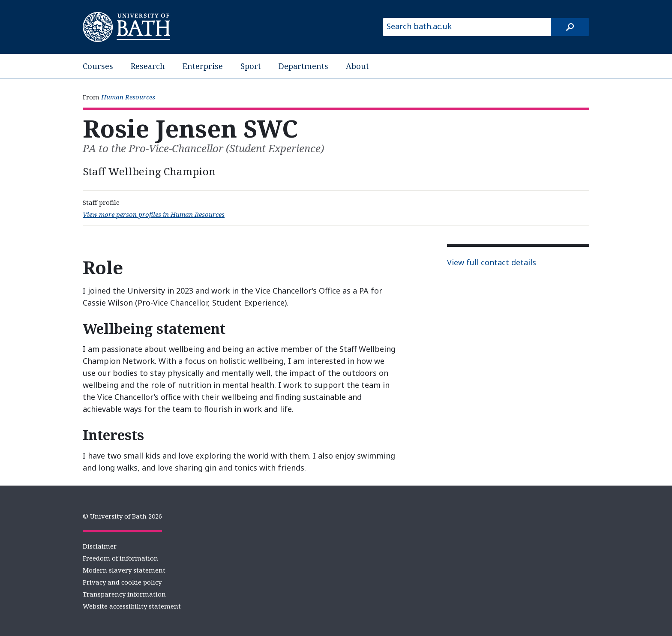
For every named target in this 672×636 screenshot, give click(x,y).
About (357, 66)
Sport (251, 66)
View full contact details (492, 262)
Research (148, 66)
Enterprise (203, 66)
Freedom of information (120, 558)
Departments (303, 66)
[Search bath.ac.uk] (467, 27)
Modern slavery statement (124, 570)
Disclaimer (100, 546)
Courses (98, 66)
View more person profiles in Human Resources (154, 214)
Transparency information (124, 594)
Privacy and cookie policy (122, 582)
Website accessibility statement (132, 606)
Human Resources (128, 97)
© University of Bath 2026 (122, 516)
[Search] (570, 27)
